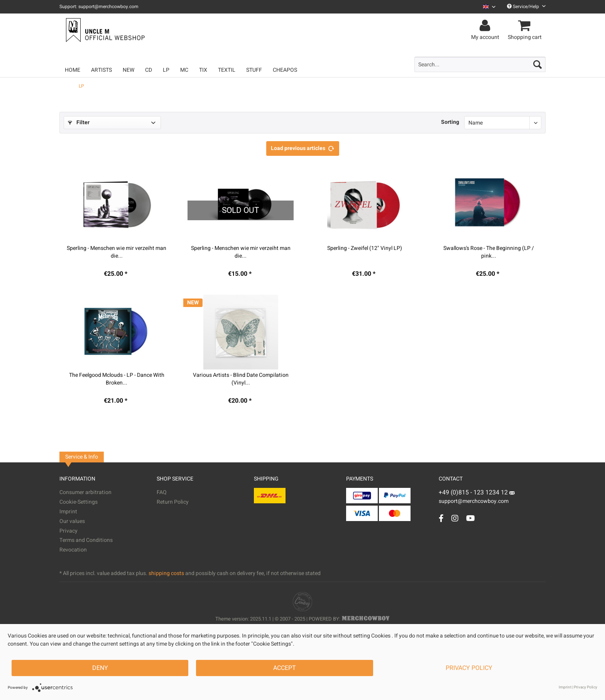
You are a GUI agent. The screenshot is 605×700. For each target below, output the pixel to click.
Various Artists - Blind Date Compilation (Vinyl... (241, 379)
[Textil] (227, 70)
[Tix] (203, 70)
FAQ (162, 492)
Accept (285, 668)
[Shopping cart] (526, 26)
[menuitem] (486, 7)
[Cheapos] (285, 70)
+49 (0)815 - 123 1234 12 (474, 493)
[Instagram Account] (455, 518)
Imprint (68, 512)
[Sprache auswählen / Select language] (489, 7)
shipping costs (166, 573)
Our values (72, 521)
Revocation (73, 550)
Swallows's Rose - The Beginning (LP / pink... (489, 252)
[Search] (537, 64)
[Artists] (101, 70)
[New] (128, 70)
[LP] (166, 70)
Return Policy (173, 502)
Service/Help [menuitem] (526, 7)
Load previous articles (303, 147)
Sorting (450, 122)
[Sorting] (503, 123)
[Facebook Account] (441, 518)
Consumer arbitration (85, 492)
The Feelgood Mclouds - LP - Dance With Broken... (117, 379)
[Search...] (480, 64)
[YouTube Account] (471, 518)
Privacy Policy (469, 668)
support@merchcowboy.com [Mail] (477, 498)
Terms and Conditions (86, 540)
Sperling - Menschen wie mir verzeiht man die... (117, 252)
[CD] (149, 70)
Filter (79, 122)
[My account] (486, 26)
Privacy (68, 531)
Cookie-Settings (79, 502)
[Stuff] (254, 70)
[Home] (73, 70)
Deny (100, 668)
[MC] (184, 70)
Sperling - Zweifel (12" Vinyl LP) (365, 248)
